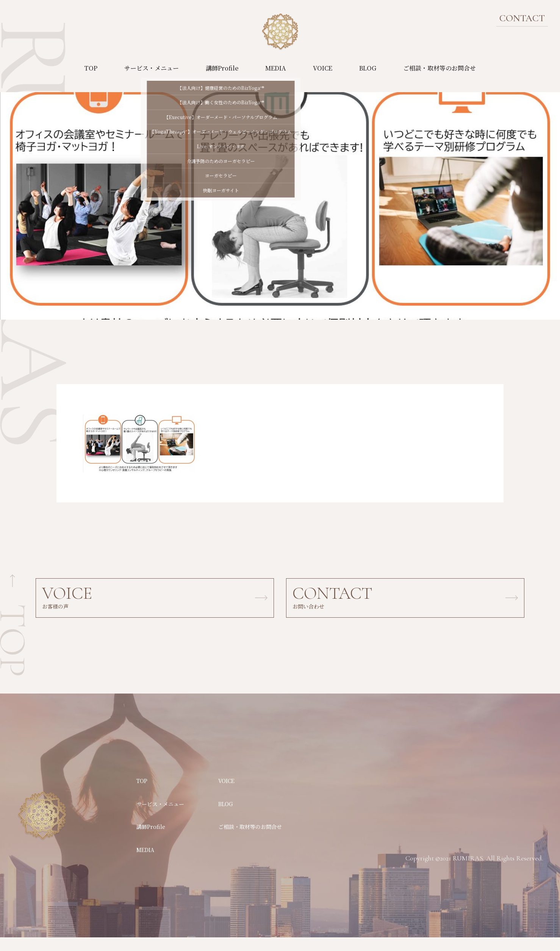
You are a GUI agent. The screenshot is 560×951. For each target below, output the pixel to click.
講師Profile (222, 68)
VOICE (323, 68)
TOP (91, 68)
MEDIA (276, 68)
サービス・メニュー (152, 68)
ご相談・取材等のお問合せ (440, 68)
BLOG (368, 68)
